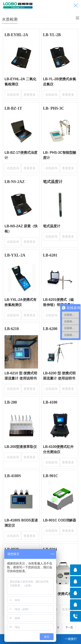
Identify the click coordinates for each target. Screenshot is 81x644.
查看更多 (30, 94)
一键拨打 (71, 639)
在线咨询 (12, 94)
